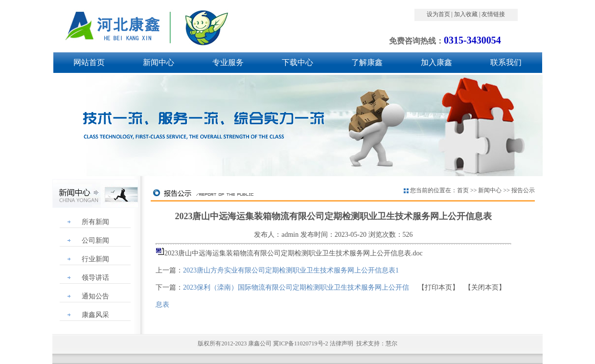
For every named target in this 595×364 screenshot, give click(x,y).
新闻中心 (159, 62)
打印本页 (438, 287)
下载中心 (297, 62)
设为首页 (438, 14)
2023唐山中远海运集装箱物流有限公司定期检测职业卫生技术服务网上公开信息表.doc (294, 253)
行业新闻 (95, 259)
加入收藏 (466, 14)
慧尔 (391, 343)
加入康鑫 (436, 62)
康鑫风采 (95, 315)
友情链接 (493, 14)
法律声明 (342, 343)
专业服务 (228, 62)
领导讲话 (95, 278)
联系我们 (506, 62)
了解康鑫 (367, 62)
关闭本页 (485, 287)
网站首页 (89, 62)
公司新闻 (95, 240)
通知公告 (95, 296)
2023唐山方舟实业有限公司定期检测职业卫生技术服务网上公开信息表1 (291, 270)
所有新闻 (95, 222)
